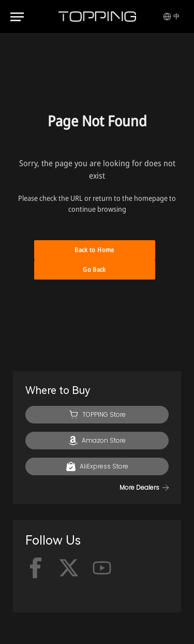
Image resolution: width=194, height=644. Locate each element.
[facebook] (36, 568)
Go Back (94, 269)
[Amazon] (97, 441)
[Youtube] (102, 568)
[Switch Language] (171, 17)
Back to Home (94, 250)
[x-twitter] (69, 568)
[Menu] (17, 17)
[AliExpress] (97, 466)
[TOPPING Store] (97, 415)
